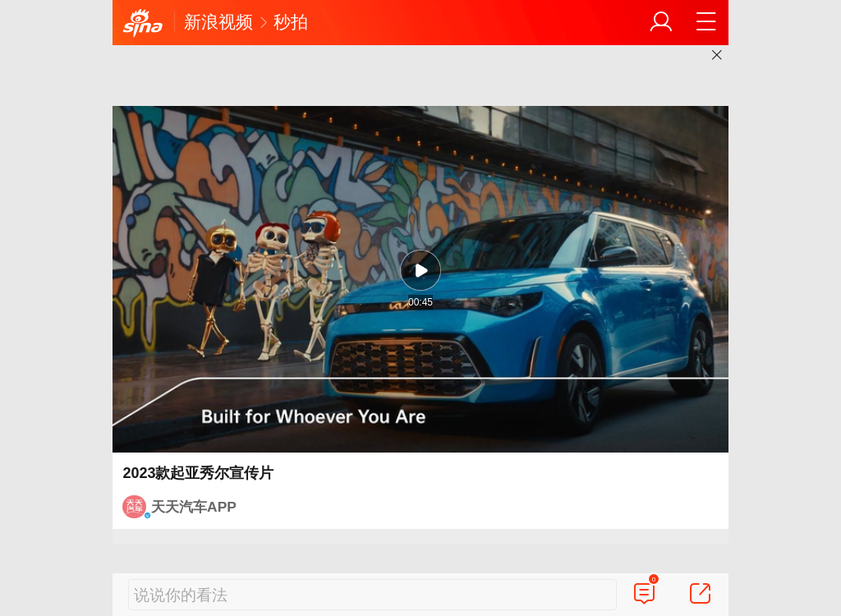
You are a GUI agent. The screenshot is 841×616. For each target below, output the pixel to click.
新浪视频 (218, 22)
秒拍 (291, 22)
